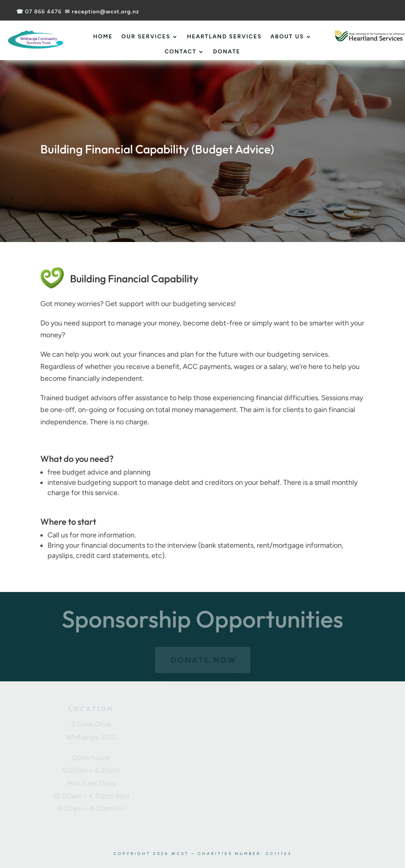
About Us (287, 37)
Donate (227, 52)
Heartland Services (224, 37)
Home (103, 37)
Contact (181, 52)
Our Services (146, 37)
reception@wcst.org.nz (106, 12)
